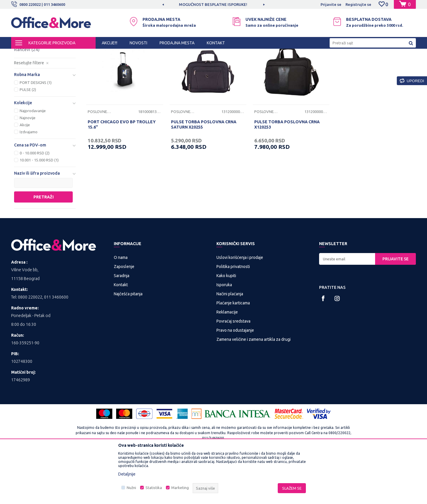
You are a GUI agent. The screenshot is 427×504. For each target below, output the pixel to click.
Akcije (25, 173)
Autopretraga (258, 64)
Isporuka (224, 333)
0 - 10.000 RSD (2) (35, 202)
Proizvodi (46, 54)
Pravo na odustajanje (235, 379)
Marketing (180, 488)
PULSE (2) (28, 138)
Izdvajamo (29, 181)
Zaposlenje (124, 315)
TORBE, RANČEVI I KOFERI (81, 54)
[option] (213, 4)
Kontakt (121, 333)
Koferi (24, 91)
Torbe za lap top (36, 77)
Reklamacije (227, 361)
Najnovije (28, 166)
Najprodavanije (33, 159)
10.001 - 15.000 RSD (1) (39, 209)
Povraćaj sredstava (233, 370)
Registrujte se (358, 4)
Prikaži (347, 64)
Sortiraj (288, 64)
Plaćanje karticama (233, 352)
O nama (121, 306)
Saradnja (122, 324)
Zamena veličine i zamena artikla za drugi (254, 388)
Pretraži (44, 246)
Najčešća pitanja (128, 343)
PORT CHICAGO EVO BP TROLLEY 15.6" (122, 173)
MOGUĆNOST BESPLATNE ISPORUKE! (213, 4)
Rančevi (27, 98)
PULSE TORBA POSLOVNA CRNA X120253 (287, 173)
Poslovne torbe (34, 84)
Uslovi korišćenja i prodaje (240, 306)
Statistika (154, 488)
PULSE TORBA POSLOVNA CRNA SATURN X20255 (204, 173)
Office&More (22, 54)
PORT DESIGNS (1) (36, 131)
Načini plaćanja (230, 343)
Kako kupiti (226, 324)
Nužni (131, 488)
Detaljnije (127, 474)
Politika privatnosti (233, 315)
